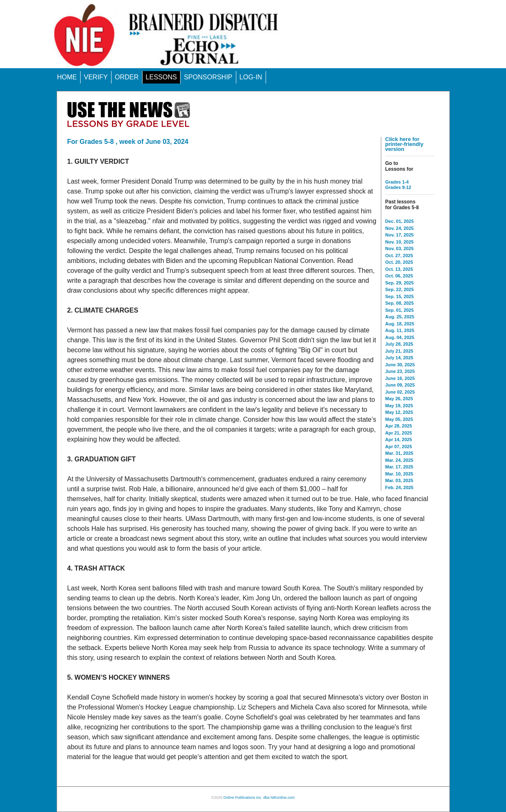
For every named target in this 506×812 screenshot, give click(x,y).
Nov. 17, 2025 (400, 235)
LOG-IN (251, 77)
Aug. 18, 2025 (400, 324)
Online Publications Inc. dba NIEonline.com (259, 798)
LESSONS (162, 77)
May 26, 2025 (399, 399)
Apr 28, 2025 (399, 426)
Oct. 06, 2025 (399, 276)
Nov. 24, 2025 (400, 228)
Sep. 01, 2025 (400, 310)
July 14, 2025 (399, 358)
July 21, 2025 (399, 351)
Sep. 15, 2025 (400, 296)
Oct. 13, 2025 (399, 269)
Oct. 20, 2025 (399, 262)
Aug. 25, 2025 (400, 317)
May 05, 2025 (399, 419)
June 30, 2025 (400, 365)
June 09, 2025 (400, 385)
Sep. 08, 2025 (400, 303)
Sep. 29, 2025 (400, 283)
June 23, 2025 (400, 371)
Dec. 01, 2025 (400, 221)
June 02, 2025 (400, 392)
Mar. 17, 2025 (399, 467)
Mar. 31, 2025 (399, 453)
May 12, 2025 (399, 412)
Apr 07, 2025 (399, 447)
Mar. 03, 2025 (399, 480)
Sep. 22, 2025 (400, 289)
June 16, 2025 (400, 378)
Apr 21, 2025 (399, 433)
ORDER (127, 77)
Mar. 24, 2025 (399, 460)
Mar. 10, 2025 (399, 474)
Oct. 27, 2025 (399, 256)
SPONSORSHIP (208, 77)
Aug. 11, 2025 (400, 330)
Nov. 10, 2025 (400, 242)
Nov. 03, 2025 (400, 248)
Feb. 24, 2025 (400, 487)
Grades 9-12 (398, 187)
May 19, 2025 (399, 406)
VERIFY (96, 77)
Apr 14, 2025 (399, 439)
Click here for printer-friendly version (404, 144)
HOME (67, 77)
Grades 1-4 (397, 182)
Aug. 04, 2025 (400, 337)
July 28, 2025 (399, 344)
